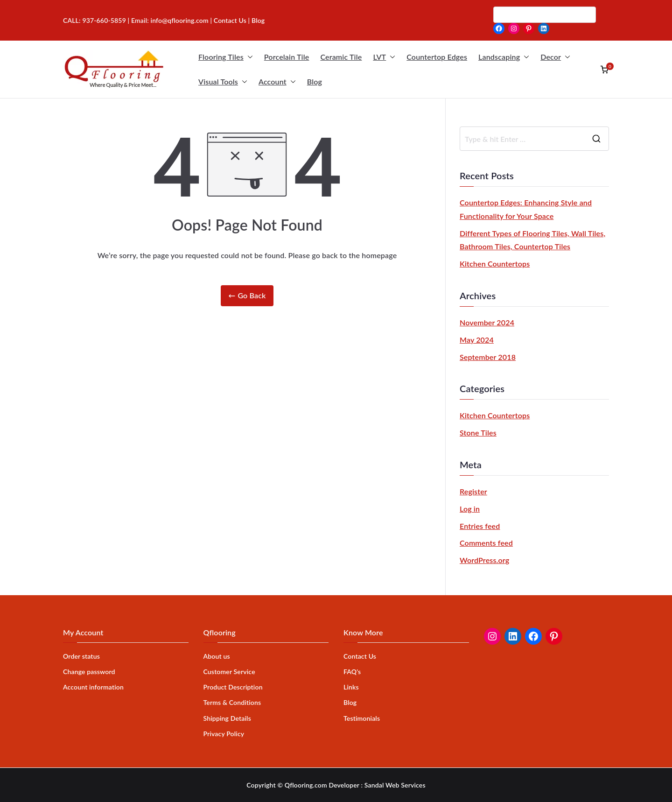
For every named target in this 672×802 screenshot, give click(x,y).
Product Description (233, 687)
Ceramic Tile (341, 57)
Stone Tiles (478, 433)
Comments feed (486, 543)
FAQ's (352, 672)
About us (217, 656)
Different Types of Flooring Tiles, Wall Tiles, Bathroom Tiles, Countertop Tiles (532, 240)
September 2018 (488, 357)
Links (351, 687)
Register (473, 491)
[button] (248, 57)
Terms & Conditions (232, 702)
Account (277, 82)
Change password (89, 672)
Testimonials (362, 718)
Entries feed (480, 526)
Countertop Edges (437, 57)
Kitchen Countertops (495, 264)
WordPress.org (484, 560)
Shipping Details (227, 718)
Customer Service (229, 672)
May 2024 (477, 340)
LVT (384, 57)
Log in (470, 509)
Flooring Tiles (226, 57)
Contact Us (230, 20)
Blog (315, 81)
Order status (81, 656)
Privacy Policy (224, 734)
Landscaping (504, 57)
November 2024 (487, 322)
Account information (93, 687)
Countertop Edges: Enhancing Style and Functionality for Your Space (526, 209)
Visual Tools (223, 82)
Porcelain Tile (287, 57)
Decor (555, 57)
